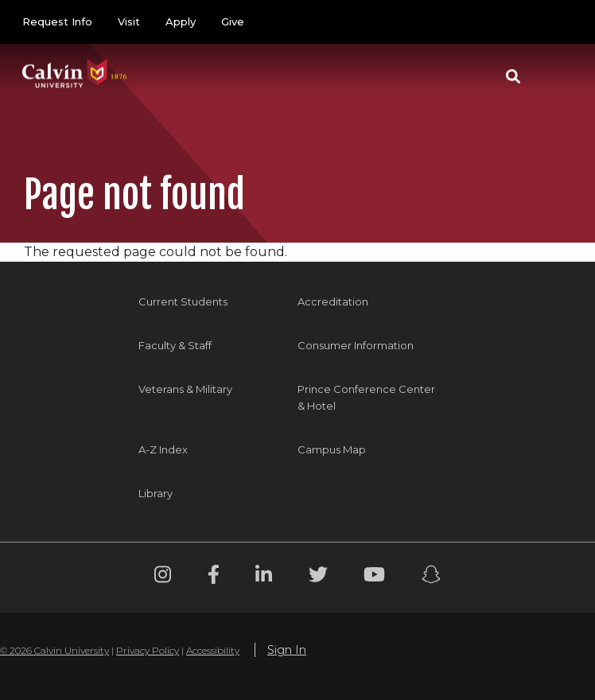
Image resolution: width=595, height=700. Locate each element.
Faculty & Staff (175, 345)
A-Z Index (163, 449)
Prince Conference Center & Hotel (366, 397)
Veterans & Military (185, 389)
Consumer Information (356, 345)
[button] (513, 76)
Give (233, 21)
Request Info (57, 21)
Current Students (183, 301)
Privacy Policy (148, 650)
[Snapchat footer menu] (431, 577)
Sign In (287, 650)
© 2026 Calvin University (54, 650)
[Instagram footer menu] (163, 577)
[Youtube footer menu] (374, 577)
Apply (181, 21)
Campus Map (332, 449)
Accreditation (333, 301)
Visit (129, 21)
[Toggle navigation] (554, 76)
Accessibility (213, 650)
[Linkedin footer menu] (264, 577)
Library (156, 493)
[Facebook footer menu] (214, 577)
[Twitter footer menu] (318, 577)
